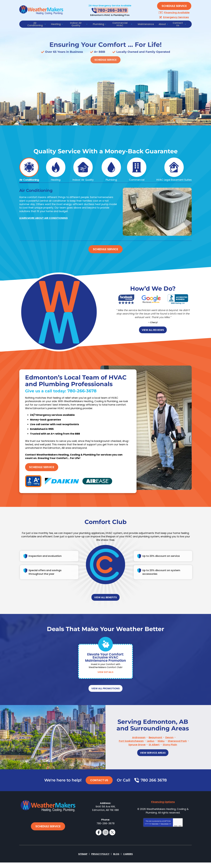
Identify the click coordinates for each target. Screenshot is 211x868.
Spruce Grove (137, 752)
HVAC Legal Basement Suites (174, 179)
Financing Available (177, 12)
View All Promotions (106, 697)
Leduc (151, 748)
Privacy (176, 834)
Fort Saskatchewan (131, 748)
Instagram (105, 838)
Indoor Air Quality (83, 179)
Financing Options (163, 809)
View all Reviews (153, 329)
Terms (180, 834)
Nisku (161, 748)
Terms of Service (165, 832)
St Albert (154, 752)
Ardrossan (139, 745)
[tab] (29, 169)
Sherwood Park (177, 748)
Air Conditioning (29, 179)
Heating (56, 179)
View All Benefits (106, 606)
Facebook (99, 838)
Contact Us (99, 787)
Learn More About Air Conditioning (44, 217)
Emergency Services (176, 17)
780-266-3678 (84, 398)
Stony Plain (170, 752)
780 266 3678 (154, 787)
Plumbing (111, 179)
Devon (169, 745)
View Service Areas (153, 760)
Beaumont (155, 745)
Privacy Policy (155, 832)
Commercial (137, 179)
